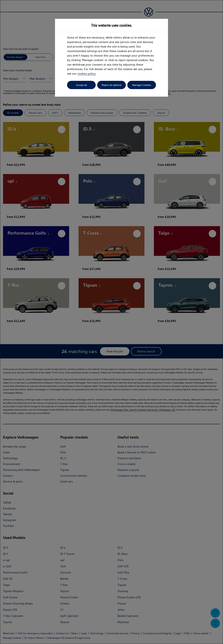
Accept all (81, 85)
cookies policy (86, 74)
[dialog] (111, 322)
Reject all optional (111, 85)
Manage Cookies (142, 85)
